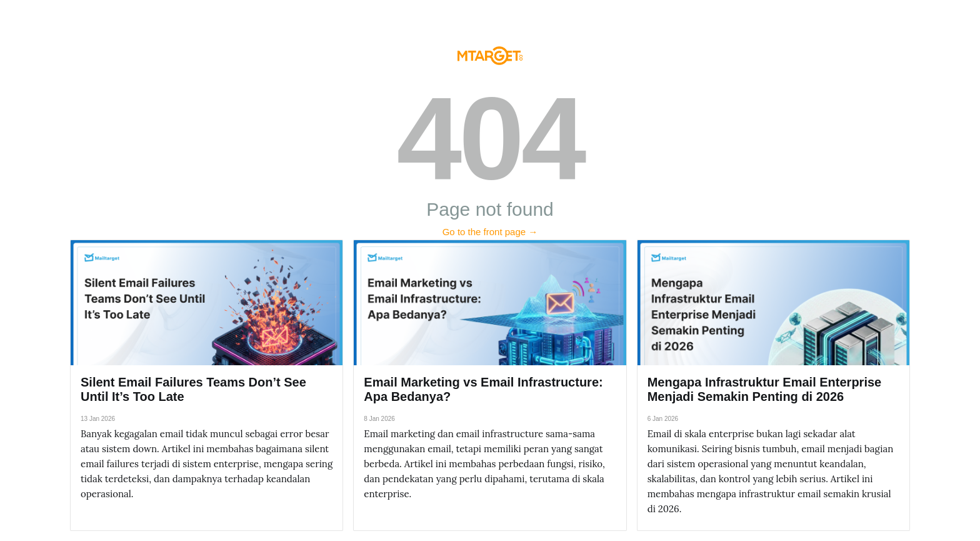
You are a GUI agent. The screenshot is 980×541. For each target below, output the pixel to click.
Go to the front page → (490, 232)
